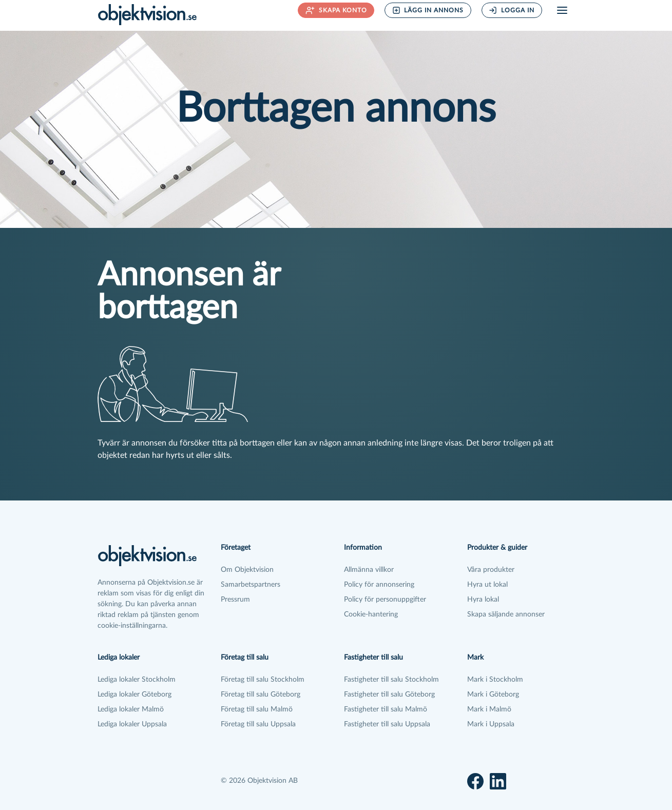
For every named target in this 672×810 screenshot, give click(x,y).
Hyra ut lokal (487, 585)
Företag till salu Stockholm (263, 680)
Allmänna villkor (369, 570)
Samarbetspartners (251, 585)
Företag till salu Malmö (257, 709)
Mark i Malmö (489, 709)
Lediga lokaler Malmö (131, 709)
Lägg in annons (428, 10)
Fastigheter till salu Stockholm (391, 680)
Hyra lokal (483, 600)
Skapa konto (336, 10)
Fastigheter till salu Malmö (386, 709)
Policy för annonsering (379, 585)
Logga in (512, 10)
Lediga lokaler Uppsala (132, 724)
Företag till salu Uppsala (258, 724)
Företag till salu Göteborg (261, 695)
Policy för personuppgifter (385, 600)
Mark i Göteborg (493, 695)
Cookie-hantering (371, 614)
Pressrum (235, 600)
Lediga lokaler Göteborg (135, 695)
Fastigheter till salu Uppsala (387, 724)
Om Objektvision (247, 570)
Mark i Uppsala (491, 724)
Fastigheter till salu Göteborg (389, 695)
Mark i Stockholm (495, 680)
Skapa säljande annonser (506, 614)
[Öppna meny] (562, 10)
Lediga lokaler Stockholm (137, 680)
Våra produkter (491, 570)
